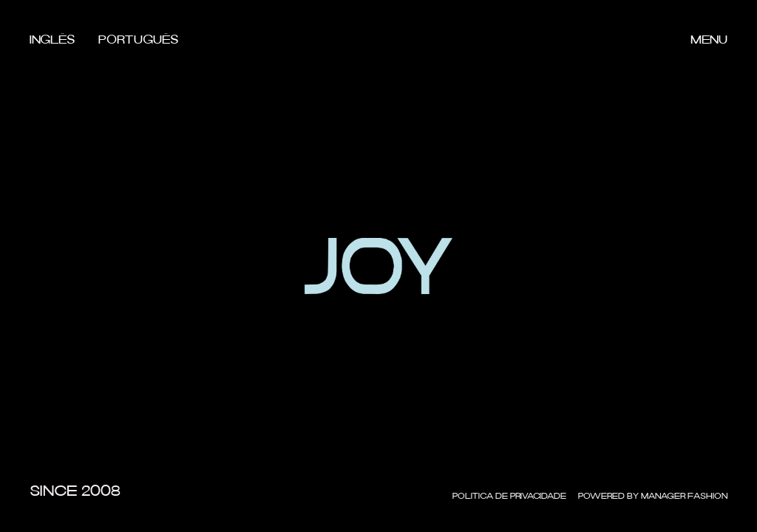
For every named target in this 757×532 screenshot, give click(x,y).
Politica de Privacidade (509, 497)
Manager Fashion (684, 497)
